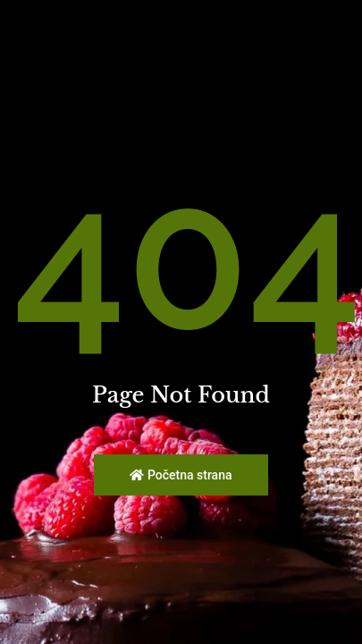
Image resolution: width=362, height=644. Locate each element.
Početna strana (181, 475)
